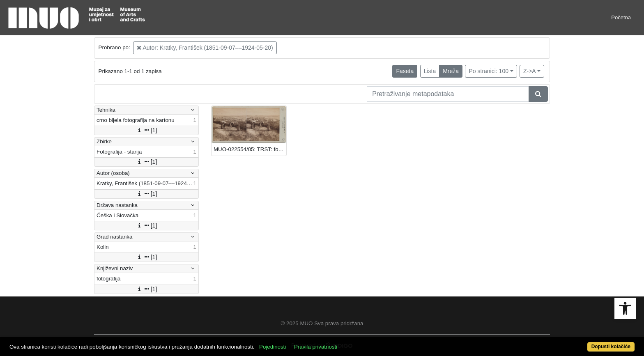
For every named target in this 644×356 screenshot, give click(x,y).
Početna (621, 17)
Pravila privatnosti (316, 347)
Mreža (451, 71)
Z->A (530, 71)
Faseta (405, 71)
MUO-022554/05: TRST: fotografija (250, 149)
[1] (147, 130)
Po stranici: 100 (489, 71)
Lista (430, 71)
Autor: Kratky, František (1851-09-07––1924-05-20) (205, 48)
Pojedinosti (273, 347)
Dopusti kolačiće (611, 347)
